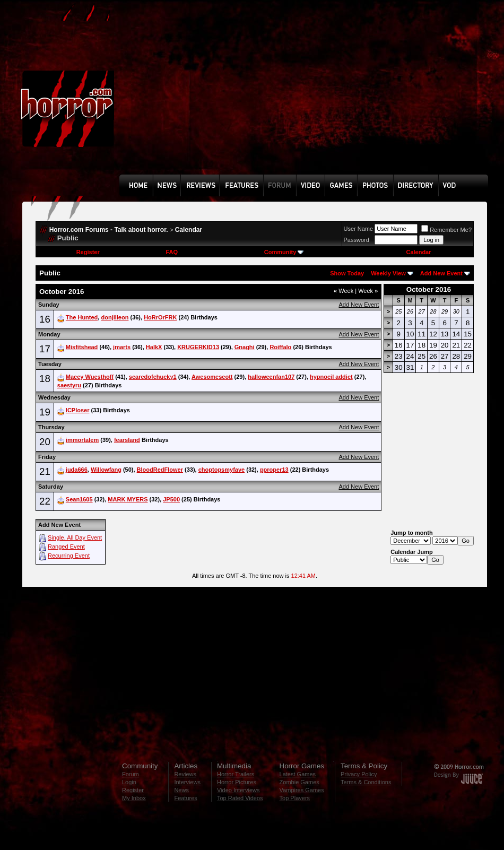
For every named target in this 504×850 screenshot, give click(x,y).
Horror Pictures (237, 782)
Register (88, 252)
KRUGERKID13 (198, 347)
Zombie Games (299, 782)
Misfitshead (82, 347)
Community (284, 252)
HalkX (154, 347)
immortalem (82, 440)
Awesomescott (212, 377)
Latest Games (298, 774)
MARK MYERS (128, 499)
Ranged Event (66, 547)
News (181, 790)
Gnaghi (245, 347)
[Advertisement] (215, 95)
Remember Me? (446, 230)
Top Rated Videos (240, 798)
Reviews (185, 774)
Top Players (295, 798)
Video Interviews (238, 790)
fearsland (127, 440)
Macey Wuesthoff (90, 377)
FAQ (172, 252)
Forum (131, 774)
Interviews (187, 782)
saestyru (69, 385)
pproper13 (274, 470)
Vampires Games (302, 790)
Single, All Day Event (75, 537)
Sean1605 (79, 499)
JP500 (171, 499)
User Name (359, 229)
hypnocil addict (331, 377)
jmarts (122, 347)
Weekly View (388, 273)
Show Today (347, 273)
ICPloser (78, 410)
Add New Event (441, 273)
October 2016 (429, 289)
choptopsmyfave (221, 470)
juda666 (77, 470)
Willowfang (106, 470)
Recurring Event (69, 556)
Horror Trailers (236, 774)
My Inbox (134, 798)
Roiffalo (280, 347)
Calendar (189, 230)
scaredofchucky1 (153, 377)
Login (129, 782)
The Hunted (82, 317)
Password (357, 240)
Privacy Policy (359, 774)
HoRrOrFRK (160, 317)
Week (344, 291)
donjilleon (115, 317)
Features (185, 798)
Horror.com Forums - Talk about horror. (109, 230)
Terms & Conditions (366, 782)
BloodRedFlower (160, 470)
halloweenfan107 (271, 377)
